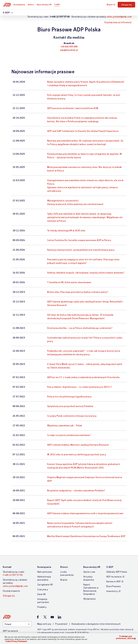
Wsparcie (111, 4)
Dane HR (42, 594)
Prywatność (61, 624)
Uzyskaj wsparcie (11, 591)
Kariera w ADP (114, 581)
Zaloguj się (126, 5)
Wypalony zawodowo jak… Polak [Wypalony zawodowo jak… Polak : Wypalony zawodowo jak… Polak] (65, 425)
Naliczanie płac (45, 572)
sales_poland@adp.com (119, 17)
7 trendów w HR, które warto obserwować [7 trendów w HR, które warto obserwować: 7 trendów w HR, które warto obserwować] (69, 282)
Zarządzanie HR (45, 584)
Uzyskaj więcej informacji (118, 22)
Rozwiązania (20, 4)
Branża (64, 580)
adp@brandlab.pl (69, 50)
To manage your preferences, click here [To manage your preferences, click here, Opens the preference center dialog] (126, 637)
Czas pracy (43, 589)
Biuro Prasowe (114, 586)
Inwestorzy (112, 591)
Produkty (42, 607)
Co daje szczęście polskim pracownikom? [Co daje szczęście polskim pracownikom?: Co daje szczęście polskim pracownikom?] (69, 435)
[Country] (17, 624)
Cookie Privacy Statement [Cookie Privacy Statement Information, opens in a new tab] (16, 641)
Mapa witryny (44, 624)
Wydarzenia (89, 599)
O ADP (57, 4)
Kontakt (7, 567)
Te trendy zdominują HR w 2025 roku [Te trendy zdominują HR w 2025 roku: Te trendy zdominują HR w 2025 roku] (66, 230)
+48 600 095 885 (69, 46)
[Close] (135, 639)
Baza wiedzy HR (45, 4)
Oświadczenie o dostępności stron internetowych (96, 624)
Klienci (31, 4)
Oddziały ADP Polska (117, 572)
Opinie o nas (89, 572)
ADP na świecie (114, 577)
